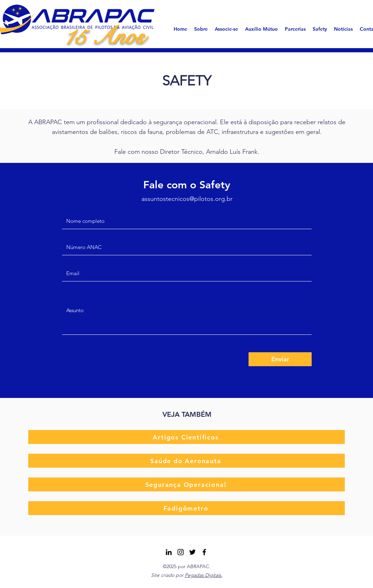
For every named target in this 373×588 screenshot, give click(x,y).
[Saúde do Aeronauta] (186, 461)
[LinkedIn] (169, 552)
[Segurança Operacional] (186, 484)
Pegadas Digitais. (204, 575)
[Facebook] (204, 552)
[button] (201, 29)
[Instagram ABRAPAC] (181, 552)
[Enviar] (280, 359)
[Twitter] (192, 552)
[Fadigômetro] (186, 508)
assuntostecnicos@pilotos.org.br (187, 199)
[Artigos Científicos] (186, 437)
